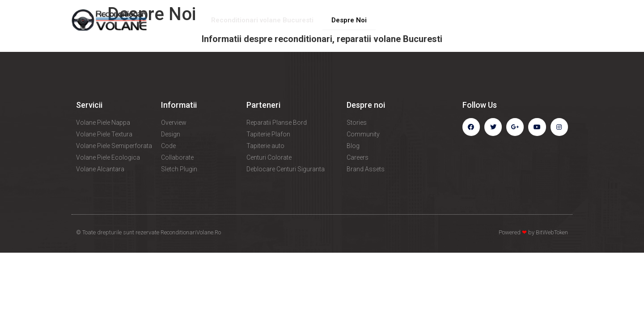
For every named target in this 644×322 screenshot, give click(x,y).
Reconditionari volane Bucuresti (262, 20)
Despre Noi (349, 20)
